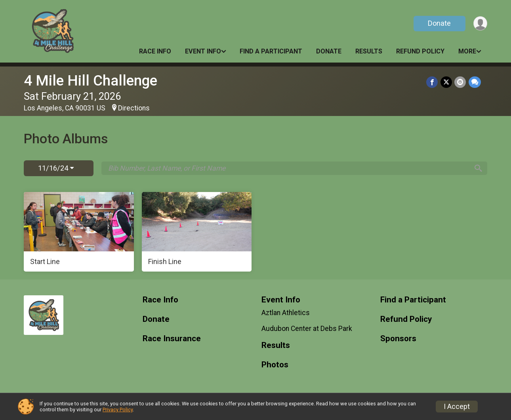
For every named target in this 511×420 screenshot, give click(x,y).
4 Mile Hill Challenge (91, 81)
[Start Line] (79, 232)
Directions (134, 108)
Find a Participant (271, 51)
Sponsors (398, 339)
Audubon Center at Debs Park (307, 329)
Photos (275, 365)
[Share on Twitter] (447, 82)
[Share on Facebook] (433, 82)
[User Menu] (480, 24)
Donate (439, 23)
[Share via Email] (460, 82)
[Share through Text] (475, 82)
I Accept (457, 407)
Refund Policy (420, 51)
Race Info (155, 51)
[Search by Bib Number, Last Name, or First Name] (288, 168)
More (467, 51)
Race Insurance (172, 339)
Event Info (203, 51)
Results (369, 51)
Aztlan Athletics (286, 313)
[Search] (478, 168)
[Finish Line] (197, 232)
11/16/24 (56, 168)
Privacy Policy (118, 410)
